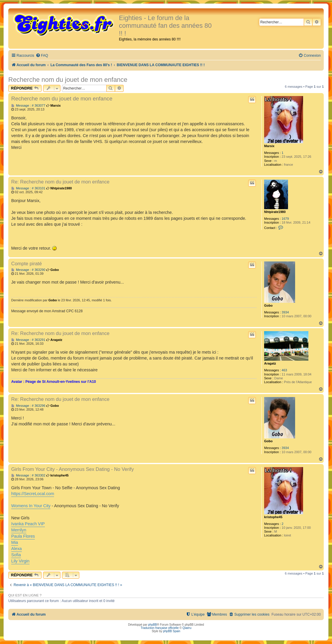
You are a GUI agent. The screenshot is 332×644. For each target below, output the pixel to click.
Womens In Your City (31, 506)
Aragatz (270, 363)
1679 (285, 219)
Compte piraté (27, 264)
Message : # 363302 (28, 475)
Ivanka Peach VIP (28, 524)
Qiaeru (187, 628)
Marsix (269, 146)
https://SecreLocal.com (33, 494)
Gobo (268, 305)
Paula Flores (23, 536)
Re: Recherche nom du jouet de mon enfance (60, 182)
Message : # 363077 (28, 106)
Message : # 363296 (28, 406)
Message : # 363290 (28, 270)
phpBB (153, 625)
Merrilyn (19, 530)
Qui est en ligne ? (25, 595)
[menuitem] (42, 56)
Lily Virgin (20, 561)
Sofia (16, 555)
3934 (285, 312)
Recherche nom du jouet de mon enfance (68, 80)
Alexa (17, 549)
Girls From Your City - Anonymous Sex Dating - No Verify (72, 469)
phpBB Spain (171, 631)
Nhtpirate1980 (275, 212)
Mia (15, 542)
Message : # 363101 (28, 188)
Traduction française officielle (160, 628)
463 (284, 370)
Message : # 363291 (28, 340)
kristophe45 (273, 517)
